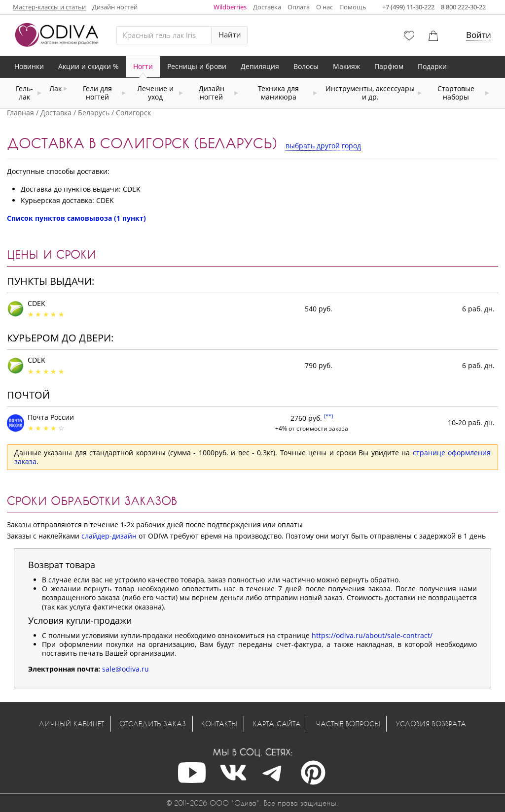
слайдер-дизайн (109, 536)
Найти (230, 35)
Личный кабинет (72, 724)
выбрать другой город (323, 146)
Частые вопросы (348, 724)
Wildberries (230, 7)
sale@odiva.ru (126, 669)
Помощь (353, 7)
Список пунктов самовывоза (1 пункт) (76, 218)
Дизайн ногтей (115, 7)
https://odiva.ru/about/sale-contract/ (372, 635)
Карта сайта (277, 724)
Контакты (219, 724)
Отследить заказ (153, 724)
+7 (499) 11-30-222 (408, 7)
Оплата (299, 7)
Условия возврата (431, 724)
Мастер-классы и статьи (49, 7)
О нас (325, 7)
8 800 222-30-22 (463, 7)
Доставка (267, 7)
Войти (479, 35)
